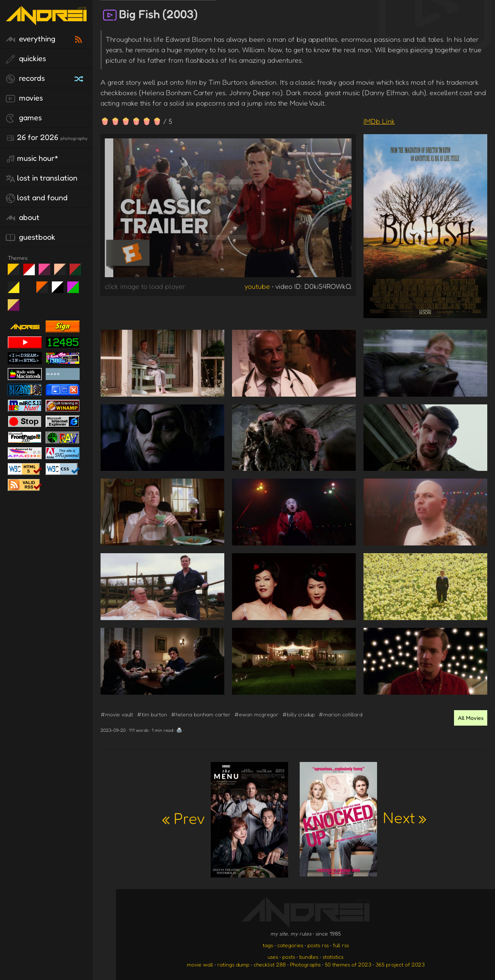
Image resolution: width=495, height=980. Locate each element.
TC (16, 308)
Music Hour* (32, 159)
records (25, 78)
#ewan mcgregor (256, 714)
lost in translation (42, 178)
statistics (333, 957)
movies (24, 98)
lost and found (37, 198)
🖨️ (179, 730)
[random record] (80, 78)
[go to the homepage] (46, 20)
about (23, 218)
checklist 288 (270, 964)
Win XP (29, 287)
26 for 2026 (47, 138)
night (16, 273)
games (24, 118)
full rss (341, 945)
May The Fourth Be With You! (16, 290)
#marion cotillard (341, 714)
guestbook (31, 237)
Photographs (305, 964)
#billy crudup (299, 714)
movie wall (200, 964)
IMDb (379, 121)
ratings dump (233, 964)
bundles (309, 957)
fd (47, 273)
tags (268, 945)
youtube (257, 286)
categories (290, 945)
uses (273, 957)
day (32, 273)
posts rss (318, 945)
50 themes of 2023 (348, 964)
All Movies (471, 718)
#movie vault (117, 714)
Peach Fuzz (63, 273)
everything (31, 39)
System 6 (61, 290)
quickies (26, 59)
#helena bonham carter (201, 714)
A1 (76, 290)
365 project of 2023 (400, 964)
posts (289, 957)
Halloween (45, 290)
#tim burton (152, 714)
